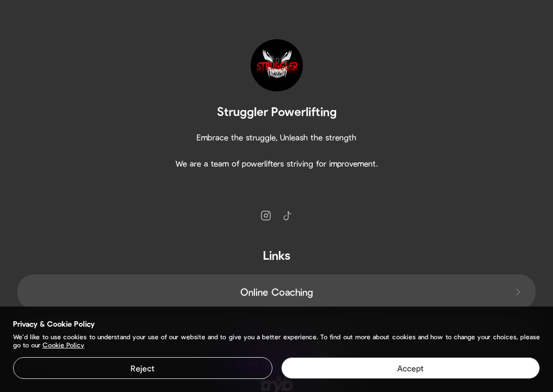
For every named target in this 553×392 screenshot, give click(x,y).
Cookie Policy (63, 345)
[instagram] (266, 216)
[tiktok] (288, 216)
